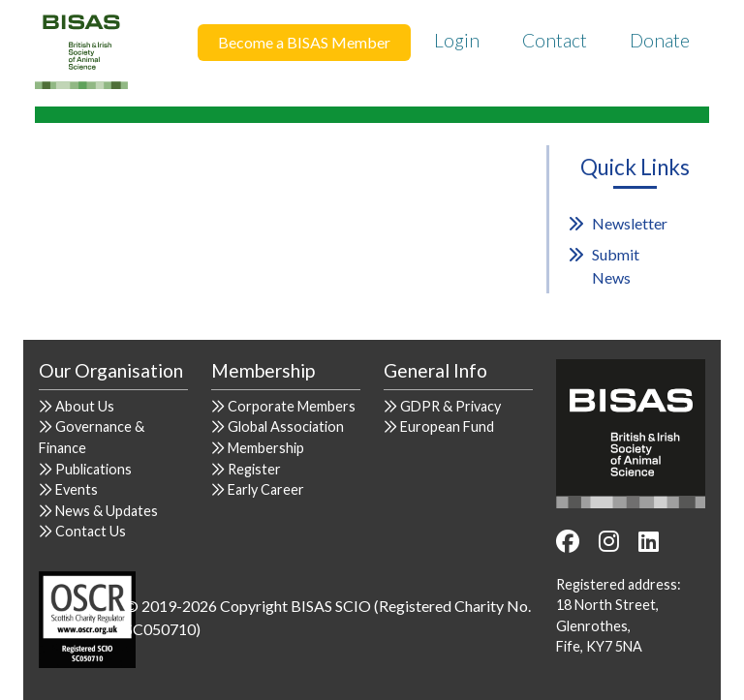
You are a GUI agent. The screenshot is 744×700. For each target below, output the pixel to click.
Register (254, 469)
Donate (660, 40)
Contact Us (91, 531)
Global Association (286, 426)
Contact (555, 40)
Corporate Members (292, 406)
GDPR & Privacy (450, 406)
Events (77, 489)
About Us (85, 406)
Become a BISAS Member (304, 42)
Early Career (266, 489)
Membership (266, 448)
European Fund (447, 426)
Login (457, 40)
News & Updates (107, 511)
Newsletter (630, 223)
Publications (93, 469)
